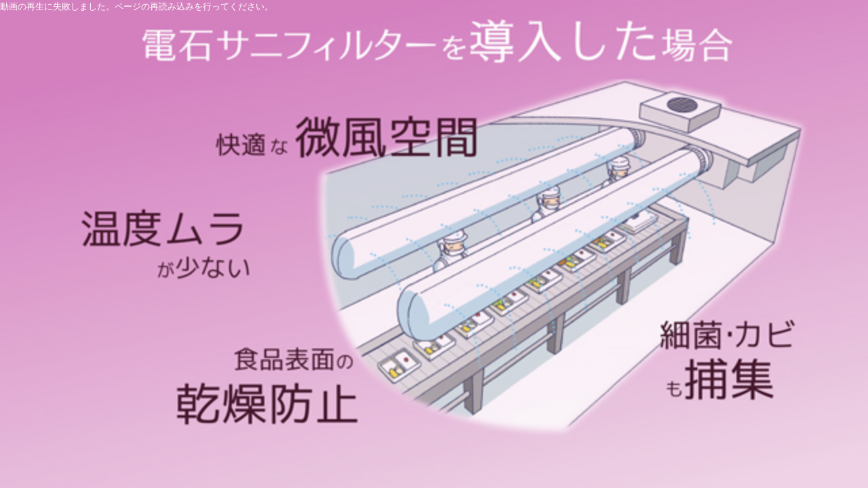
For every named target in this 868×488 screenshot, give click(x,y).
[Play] (434, 244)
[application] (434, 244)
